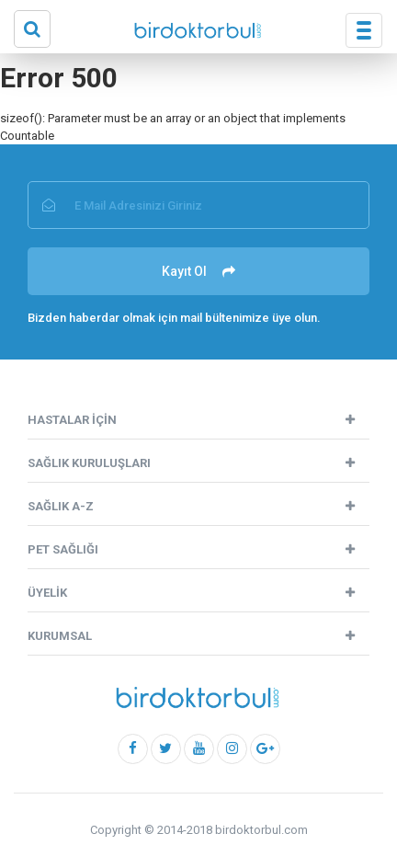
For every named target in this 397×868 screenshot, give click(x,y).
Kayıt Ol (198, 271)
